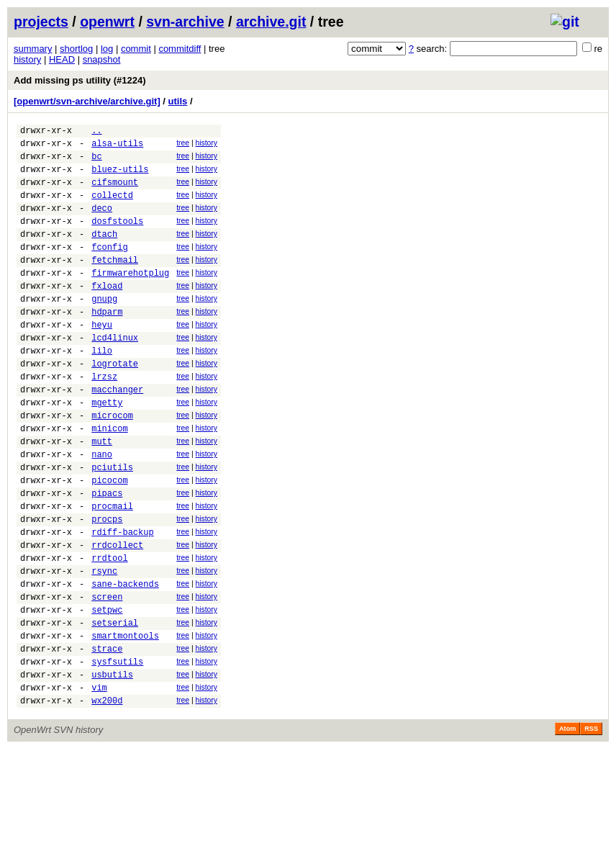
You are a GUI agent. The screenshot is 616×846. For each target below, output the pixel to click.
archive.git (271, 22)
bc (96, 162)
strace (107, 737)
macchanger (117, 435)
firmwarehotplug (130, 298)
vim (99, 782)
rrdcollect (117, 616)
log (107, 49)
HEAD (62, 59)
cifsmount (115, 193)
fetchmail (115, 283)
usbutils (112, 767)
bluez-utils (120, 177)
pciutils (112, 525)
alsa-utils (117, 147)
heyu (102, 359)
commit (136, 49)
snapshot (102, 59)
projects (41, 22)
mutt (102, 495)
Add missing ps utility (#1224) (80, 80)
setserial (115, 707)
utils (178, 101)
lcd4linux (115, 374)
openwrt (107, 22)
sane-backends (125, 661)
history (27, 59)
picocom (109, 540)
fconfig (109, 268)
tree (183, 145)
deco (102, 223)
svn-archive (185, 22)
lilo (102, 389)
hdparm (107, 344)
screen (107, 676)
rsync (104, 646)
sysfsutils (117, 752)
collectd (112, 208)
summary (33, 49)
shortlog (76, 49)
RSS (591, 826)
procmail (112, 571)
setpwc (107, 692)
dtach (104, 253)
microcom (112, 465)
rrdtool (109, 631)
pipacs (107, 555)
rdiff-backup (122, 601)
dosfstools (117, 238)
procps (107, 586)
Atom (567, 826)
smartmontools (125, 722)
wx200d (107, 797)
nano (102, 510)
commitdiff (180, 49)
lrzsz (104, 419)
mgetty (107, 450)
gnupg (104, 329)
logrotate (115, 404)
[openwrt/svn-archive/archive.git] (87, 101)
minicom (109, 480)
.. (96, 132)
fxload (107, 314)
